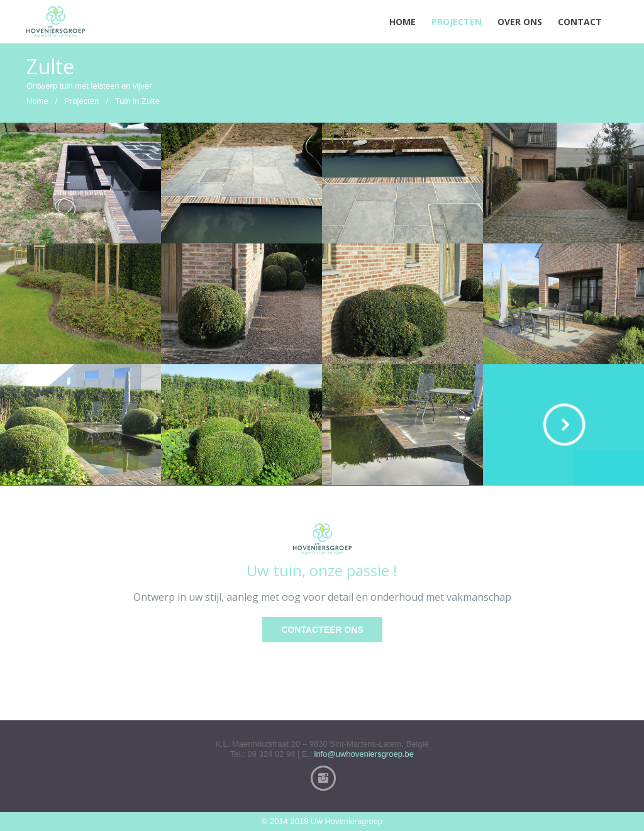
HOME (402, 22)
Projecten (81, 101)
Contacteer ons (322, 630)
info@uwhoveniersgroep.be (364, 754)
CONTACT (580, 22)
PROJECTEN (457, 22)
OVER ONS (520, 22)
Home (37, 101)
